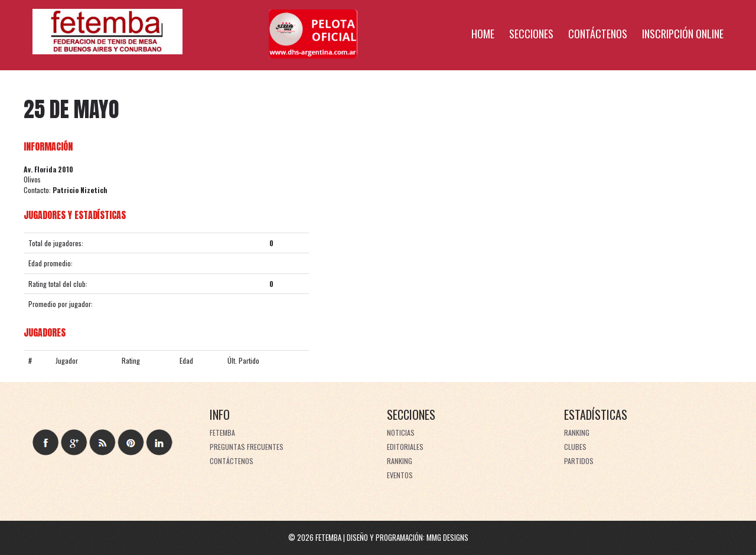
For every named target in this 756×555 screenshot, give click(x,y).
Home (483, 34)
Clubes (575, 447)
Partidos (579, 461)
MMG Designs (447, 537)
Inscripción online (683, 34)
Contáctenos (598, 34)
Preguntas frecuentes (247, 447)
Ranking (400, 461)
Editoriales (405, 447)
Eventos (400, 475)
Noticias (401, 432)
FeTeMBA (222, 432)
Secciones (531, 34)
